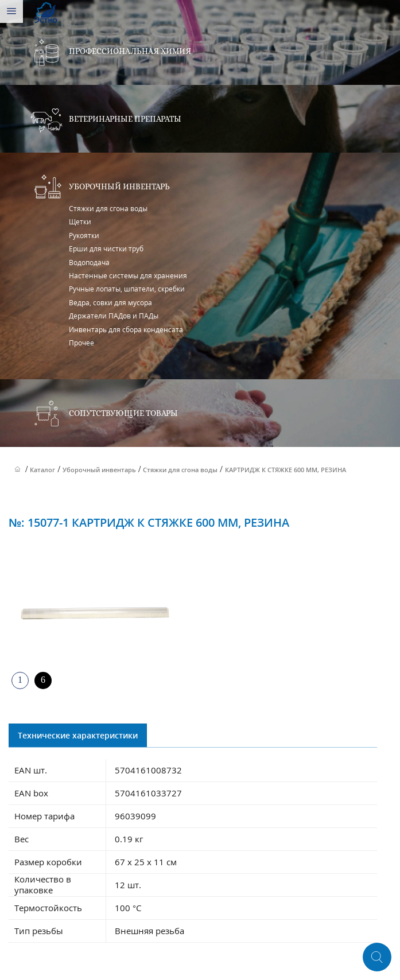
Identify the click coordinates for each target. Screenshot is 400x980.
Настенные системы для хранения (128, 276)
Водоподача (89, 262)
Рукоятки (84, 236)
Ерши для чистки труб (106, 249)
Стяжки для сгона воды (108, 209)
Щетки (80, 222)
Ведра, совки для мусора (110, 303)
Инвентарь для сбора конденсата (126, 330)
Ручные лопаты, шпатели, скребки (127, 289)
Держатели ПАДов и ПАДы (114, 316)
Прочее (81, 343)
